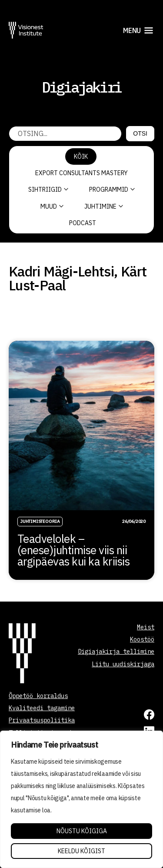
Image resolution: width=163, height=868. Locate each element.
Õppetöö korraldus (38, 696)
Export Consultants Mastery (81, 173)
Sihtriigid (48, 190)
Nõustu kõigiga (82, 831)
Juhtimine (104, 206)
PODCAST (83, 223)
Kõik (81, 156)
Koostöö (142, 639)
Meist (146, 627)
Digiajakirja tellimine (116, 652)
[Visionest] (26, 30)
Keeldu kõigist (81, 851)
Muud (52, 206)
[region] (81, 799)
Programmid (112, 190)
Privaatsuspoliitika (42, 720)
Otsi (140, 133)
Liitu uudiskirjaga (123, 664)
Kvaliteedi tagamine (42, 708)
